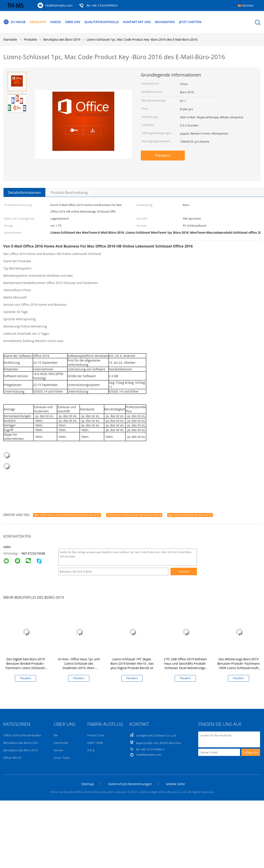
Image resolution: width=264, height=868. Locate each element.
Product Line (96, 735)
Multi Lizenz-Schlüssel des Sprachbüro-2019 (134, 515)
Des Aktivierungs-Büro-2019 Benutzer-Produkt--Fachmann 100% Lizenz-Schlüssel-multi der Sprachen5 (239, 666)
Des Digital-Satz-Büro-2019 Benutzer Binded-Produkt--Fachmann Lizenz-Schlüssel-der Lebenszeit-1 (25, 666)
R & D (91, 750)
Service (58, 750)
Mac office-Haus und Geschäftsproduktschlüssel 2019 (67, 515)
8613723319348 (34, 553)
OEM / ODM (95, 743)
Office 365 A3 (12, 758)
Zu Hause (15, 22)
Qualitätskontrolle (102, 22)
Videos (56, 22)
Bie (56, 735)
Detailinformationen (24, 193)
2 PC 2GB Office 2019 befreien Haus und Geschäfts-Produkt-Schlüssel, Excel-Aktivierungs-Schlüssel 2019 (185, 666)
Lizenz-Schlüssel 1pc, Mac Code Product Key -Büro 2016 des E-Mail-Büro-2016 (142, 39)
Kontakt (184, 571)
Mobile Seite (176, 784)
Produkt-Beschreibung (69, 193)
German (248, 5)
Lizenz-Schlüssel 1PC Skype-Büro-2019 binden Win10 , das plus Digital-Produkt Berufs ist (132, 663)
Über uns (73, 22)
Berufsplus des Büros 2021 (21, 743)
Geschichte (61, 743)
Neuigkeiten (165, 22)
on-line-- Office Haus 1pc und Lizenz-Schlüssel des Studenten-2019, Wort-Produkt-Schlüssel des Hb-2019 (79, 668)
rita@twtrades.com (59, 5)
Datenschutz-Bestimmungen (130, 784)
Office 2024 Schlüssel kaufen (22, 735)
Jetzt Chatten (191, 22)
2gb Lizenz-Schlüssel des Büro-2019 (190, 515)
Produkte (38, 22)
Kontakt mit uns (137, 22)
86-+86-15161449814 (102, 5)
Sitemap (88, 784)
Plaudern (163, 155)
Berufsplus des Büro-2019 (21, 750)
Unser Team (62, 758)
